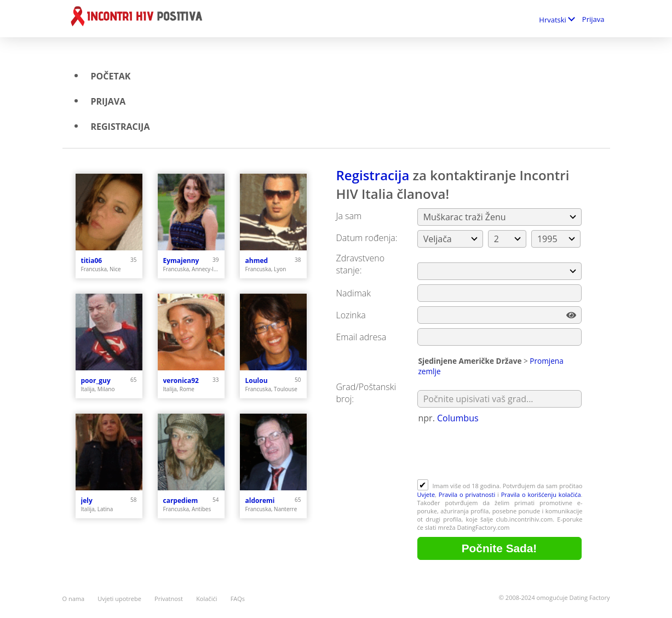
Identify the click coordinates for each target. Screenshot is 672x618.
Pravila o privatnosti (467, 494)
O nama (74, 599)
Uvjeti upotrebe (119, 599)
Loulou (257, 380)
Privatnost (169, 599)
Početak (111, 76)
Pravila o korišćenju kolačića (541, 494)
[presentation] (501, 453)
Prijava (593, 19)
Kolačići (206, 599)
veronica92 (181, 380)
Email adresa (361, 337)
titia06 (92, 261)
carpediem (181, 500)
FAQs (238, 599)
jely (87, 500)
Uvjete (426, 494)
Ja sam (349, 216)
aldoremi (260, 500)
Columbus (458, 418)
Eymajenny (181, 261)
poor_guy (96, 380)
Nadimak (354, 293)
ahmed (257, 261)
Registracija (120, 127)
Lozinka (351, 315)
